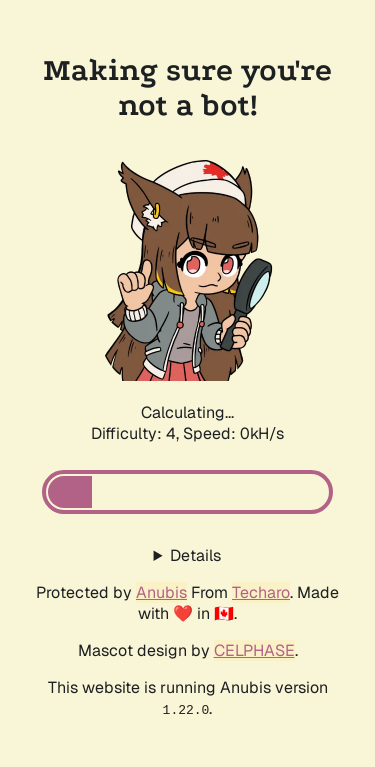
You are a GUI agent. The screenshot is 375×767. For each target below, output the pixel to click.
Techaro (261, 592)
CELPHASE (254, 650)
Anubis (161, 592)
